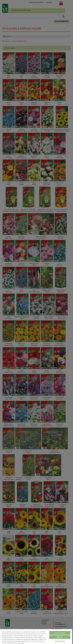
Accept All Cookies (60, 633)
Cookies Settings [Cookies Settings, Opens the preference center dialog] (60, 641)
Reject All (60, 637)
